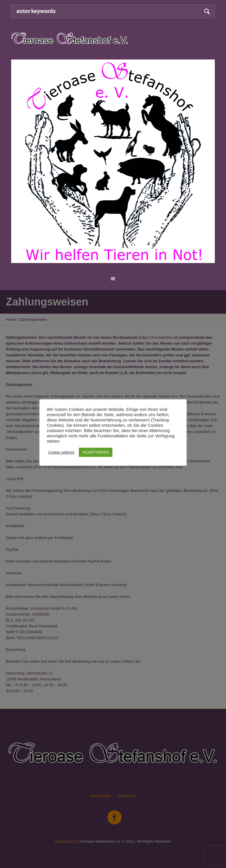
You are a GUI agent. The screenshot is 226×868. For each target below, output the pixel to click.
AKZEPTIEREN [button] (96, 452)
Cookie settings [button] (61, 452)
